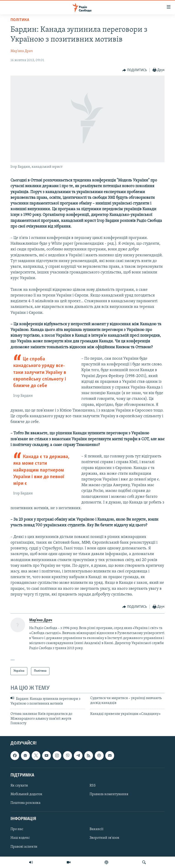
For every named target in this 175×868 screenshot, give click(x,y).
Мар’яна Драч (22, 51)
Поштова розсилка (26, 803)
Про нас (17, 829)
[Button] (135, 70)
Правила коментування (109, 794)
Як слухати (19, 786)
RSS (93, 786)
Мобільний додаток (26, 794)
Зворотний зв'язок (104, 838)
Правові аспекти (24, 847)
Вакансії (97, 829)
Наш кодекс (20, 838)
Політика (20, 20)
